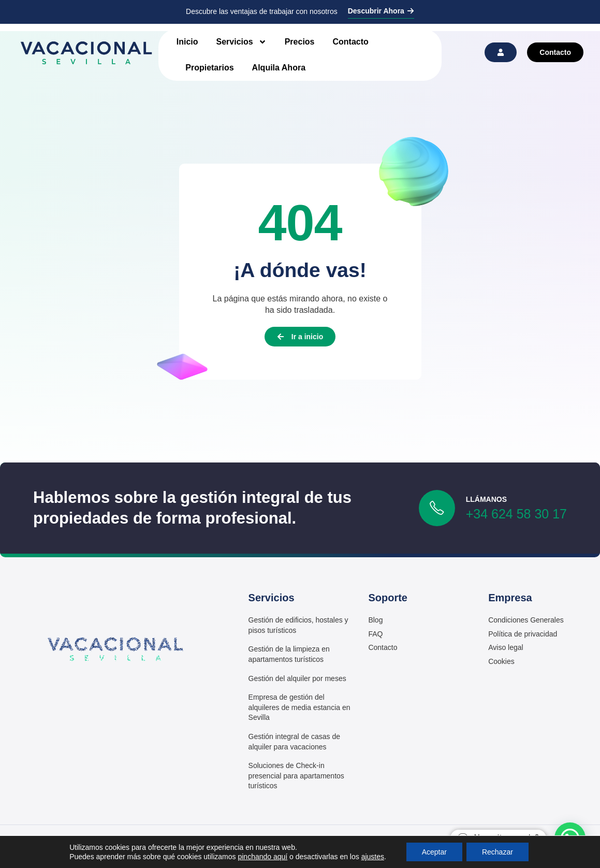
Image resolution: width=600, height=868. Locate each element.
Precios (300, 42)
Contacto (351, 42)
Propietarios (209, 68)
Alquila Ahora (279, 68)
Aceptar (434, 852)
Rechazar (497, 852)
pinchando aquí (262, 857)
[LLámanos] (437, 508)
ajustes (373, 857)
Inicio (187, 42)
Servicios (242, 42)
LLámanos (486, 499)
